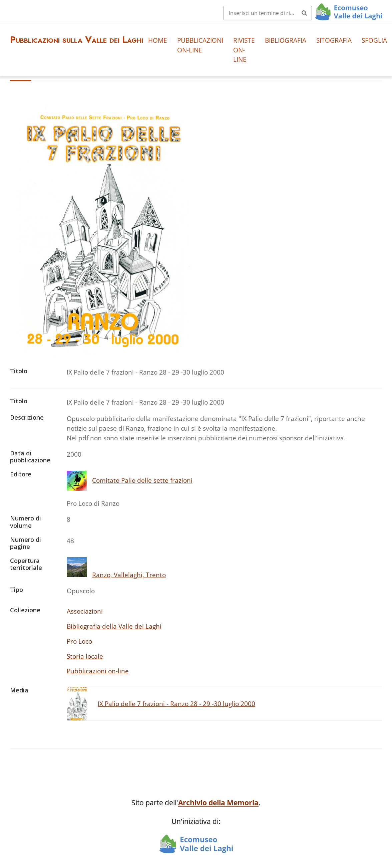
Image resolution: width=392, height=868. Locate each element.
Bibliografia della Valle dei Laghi (114, 626)
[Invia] (304, 13)
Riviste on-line (244, 50)
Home (158, 40)
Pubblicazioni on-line (200, 45)
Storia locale (85, 656)
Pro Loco (79, 641)
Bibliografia (286, 40)
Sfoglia (374, 40)
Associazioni (85, 611)
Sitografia (334, 40)
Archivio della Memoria (218, 803)
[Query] (268, 13)
